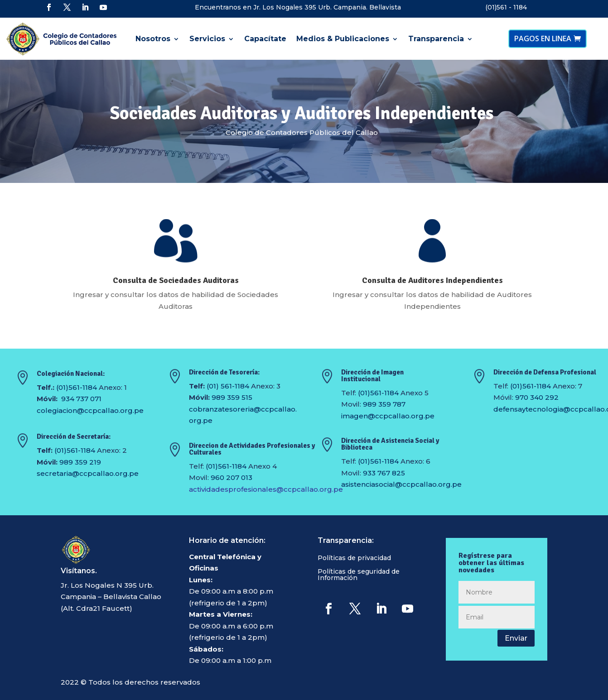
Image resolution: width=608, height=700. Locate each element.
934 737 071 (81, 399)
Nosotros (153, 39)
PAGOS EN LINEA (543, 38)
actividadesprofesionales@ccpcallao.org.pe (266, 489)
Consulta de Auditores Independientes (432, 280)
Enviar (516, 638)
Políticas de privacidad (354, 558)
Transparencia (436, 39)
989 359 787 (384, 404)
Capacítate (265, 39)
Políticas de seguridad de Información (359, 575)
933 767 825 (384, 473)
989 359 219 (80, 462)
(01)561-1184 (77, 387)
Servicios (207, 39)
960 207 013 (232, 477)
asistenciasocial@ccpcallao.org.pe (401, 484)
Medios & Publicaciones (343, 39)
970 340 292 (537, 397)
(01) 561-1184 (228, 386)
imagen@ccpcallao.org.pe (388, 416)
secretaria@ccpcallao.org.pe (88, 473)
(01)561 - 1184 (506, 7)
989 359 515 (232, 397)
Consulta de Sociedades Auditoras (176, 280)
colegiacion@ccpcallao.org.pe (90, 410)
